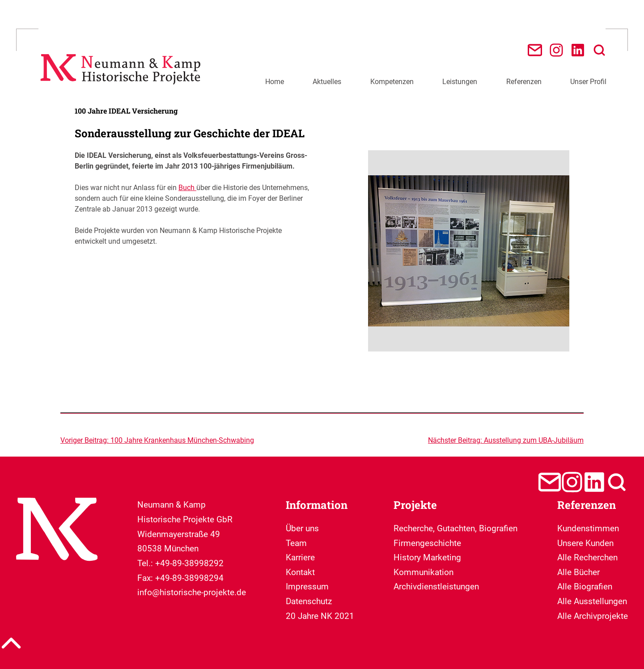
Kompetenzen (392, 82)
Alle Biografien (585, 586)
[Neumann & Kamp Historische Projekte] (123, 89)
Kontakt (300, 572)
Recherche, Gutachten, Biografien (455, 528)
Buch (187, 188)
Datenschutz (309, 601)
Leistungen (460, 82)
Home (275, 82)
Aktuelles (327, 82)
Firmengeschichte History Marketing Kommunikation (427, 558)
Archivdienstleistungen (436, 586)
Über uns (302, 528)
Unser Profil (588, 82)
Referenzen (524, 82)
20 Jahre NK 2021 (320, 616)
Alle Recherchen (587, 557)
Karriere (300, 557)
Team (296, 543)
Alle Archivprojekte (593, 616)
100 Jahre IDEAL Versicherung (126, 111)
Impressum (307, 586)
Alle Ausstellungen (592, 601)
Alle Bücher (578, 572)
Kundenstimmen (588, 528)
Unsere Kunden (585, 543)
